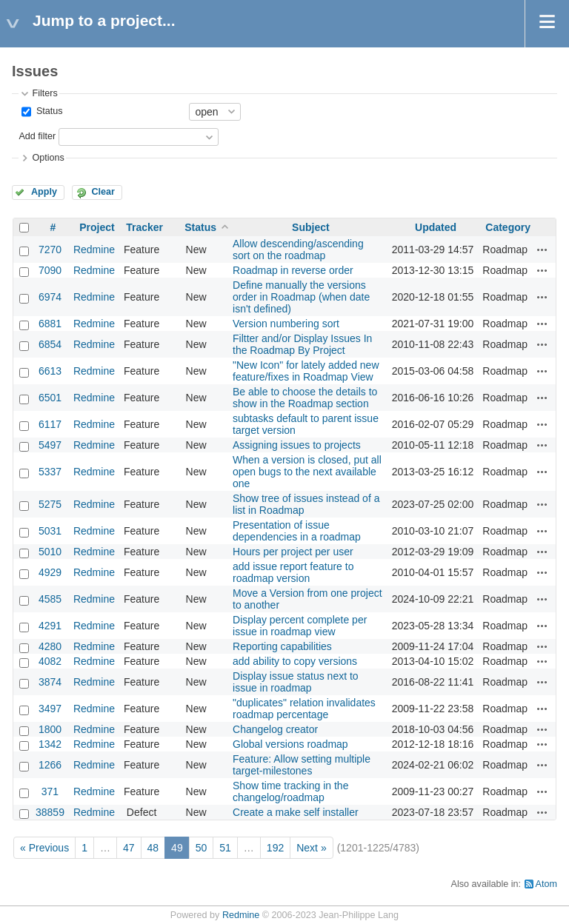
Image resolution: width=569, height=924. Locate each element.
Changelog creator (275, 729)
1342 (50, 744)
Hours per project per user (293, 552)
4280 (50, 646)
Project (97, 227)
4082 (50, 661)
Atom (546, 884)
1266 (50, 765)
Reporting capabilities (282, 646)
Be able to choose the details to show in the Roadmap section (305, 398)
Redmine (94, 250)
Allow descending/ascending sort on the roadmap (298, 250)
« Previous (44, 848)
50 (202, 848)
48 (153, 848)
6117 (50, 424)
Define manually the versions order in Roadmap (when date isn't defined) (301, 297)
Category (508, 227)
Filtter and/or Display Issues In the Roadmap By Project (302, 344)
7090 (50, 270)
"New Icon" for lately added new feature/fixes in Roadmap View (306, 371)
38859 (50, 812)
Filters (44, 93)
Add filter (37, 136)
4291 (50, 626)
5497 (50, 445)
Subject (311, 227)
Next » (311, 848)
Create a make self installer (296, 812)
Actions (542, 250)
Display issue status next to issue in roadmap (296, 682)
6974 (50, 297)
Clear (103, 192)
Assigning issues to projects (297, 445)
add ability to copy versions (295, 661)
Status (48, 111)
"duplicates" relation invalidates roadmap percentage (304, 709)
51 (225, 848)
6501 (50, 398)
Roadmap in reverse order (293, 270)
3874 (50, 682)
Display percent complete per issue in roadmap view (300, 626)
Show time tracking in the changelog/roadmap (290, 791)
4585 (50, 599)
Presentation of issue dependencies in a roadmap (297, 531)
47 (129, 848)
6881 (50, 324)
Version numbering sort (286, 324)
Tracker (144, 227)
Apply (44, 192)
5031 (50, 531)
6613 (50, 371)
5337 (50, 472)
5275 (50, 504)
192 (275, 848)
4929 (50, 572)
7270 (50, 250)
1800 (50, 729)
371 (50, 791)
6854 (50, 344)
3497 (50, 709)
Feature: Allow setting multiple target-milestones (302, 765)
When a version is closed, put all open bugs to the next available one (307, 472)
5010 (50, 552)
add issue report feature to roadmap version (293, 572)
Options (48, 158)
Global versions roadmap (290, 744)
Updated (436, 227)
